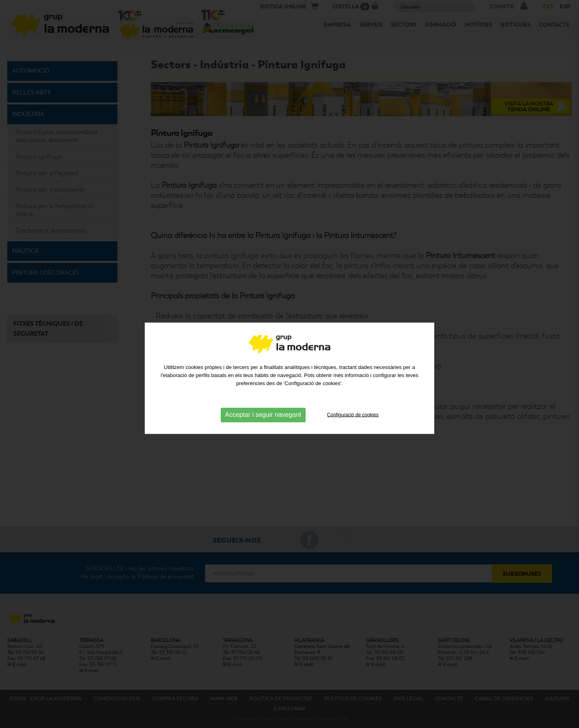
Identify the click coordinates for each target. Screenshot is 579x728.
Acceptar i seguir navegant (263, 436)
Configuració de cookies (353, 435)
